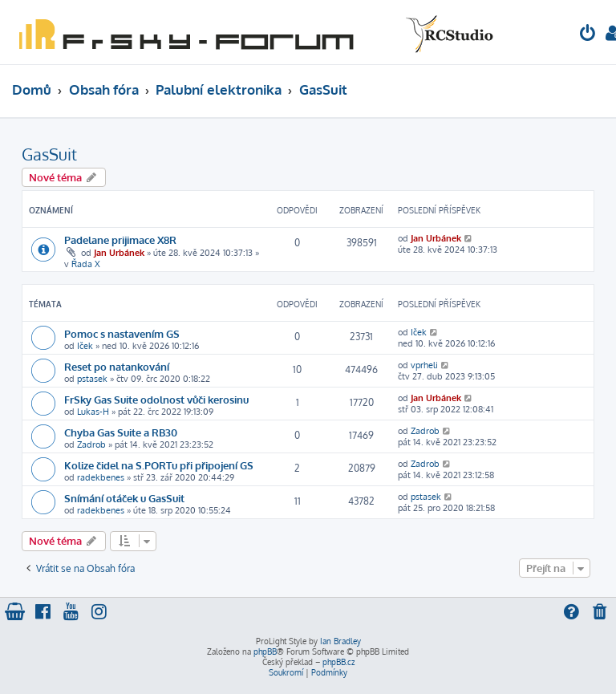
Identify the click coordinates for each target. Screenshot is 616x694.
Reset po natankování (117, 366)
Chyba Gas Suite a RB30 (121, 432)
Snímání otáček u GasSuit (124, 498)
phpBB (265, 651)
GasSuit (49, 154)
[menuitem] (588, 35)
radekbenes (101, 477)
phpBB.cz (338, 662)
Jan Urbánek (119, 253)
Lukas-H (93, 412)
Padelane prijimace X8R (120, 239)
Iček (85, 346)
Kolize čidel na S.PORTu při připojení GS (159, 465)
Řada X (86, 264)
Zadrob (91, 444)
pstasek (92, 379)
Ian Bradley (340, 641)
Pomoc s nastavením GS (122, 333)
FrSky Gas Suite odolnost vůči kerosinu (156, 399)
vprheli (424, 365)
